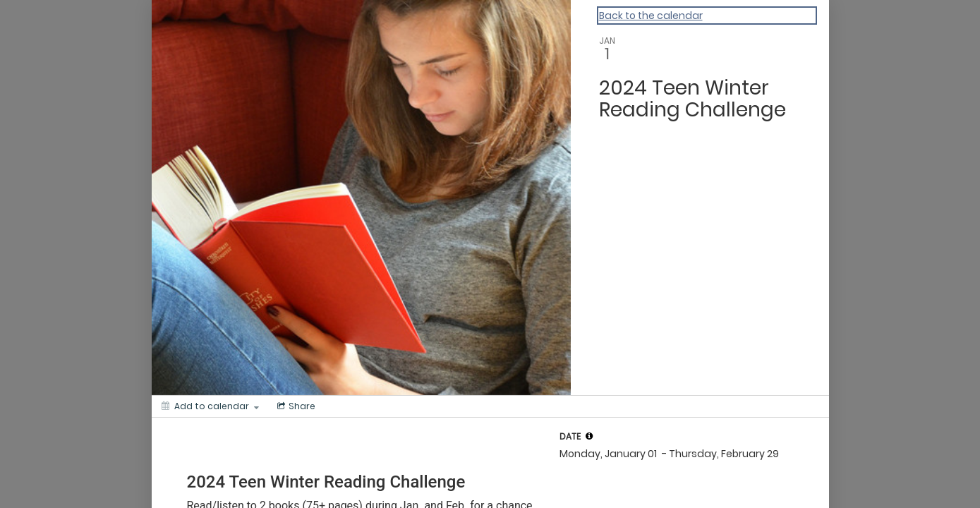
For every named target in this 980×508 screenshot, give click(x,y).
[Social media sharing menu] (295, 406)
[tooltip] (589, 436)
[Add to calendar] (210, 406)
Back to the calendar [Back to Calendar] (651, 16)
